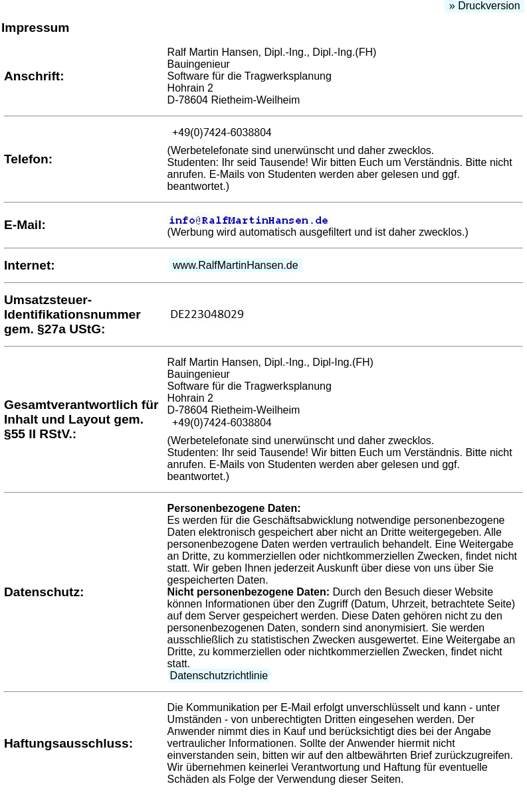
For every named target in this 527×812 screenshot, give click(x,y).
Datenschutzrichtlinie (219, 676)
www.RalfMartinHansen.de (236, 265)
